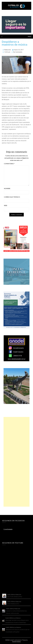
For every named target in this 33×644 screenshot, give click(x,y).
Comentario (9, 164)
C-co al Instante (8, 529)
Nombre (7, 188)
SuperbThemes (16, 641)
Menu (30, 36)
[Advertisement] (16, 462)
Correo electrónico (12, 197)
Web (6, 205)
